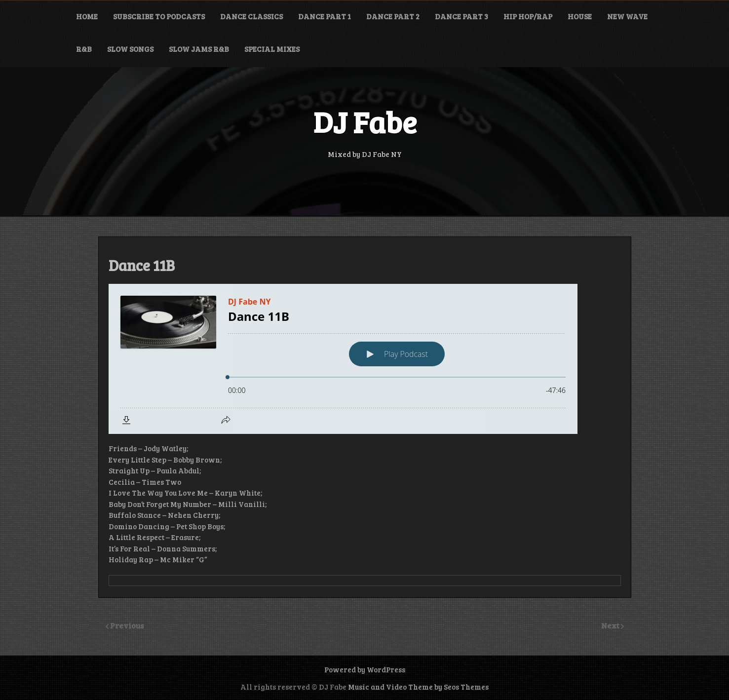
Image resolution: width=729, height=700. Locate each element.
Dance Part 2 (393, 16)
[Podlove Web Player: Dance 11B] (365, 359)
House (580, 16)
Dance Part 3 (461, 16)
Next (611, 625)
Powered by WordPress (365, 669)
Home (87, 16)
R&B (84, 49)
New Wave (627, 16)
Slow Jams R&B (199, 49)
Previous (127, 625)
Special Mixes (272, 49)
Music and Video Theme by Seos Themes (418, 687)
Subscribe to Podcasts (159, 16)
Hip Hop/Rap (528, 16)
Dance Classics (251, 16)
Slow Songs (130, 49)
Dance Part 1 (325, 16)
